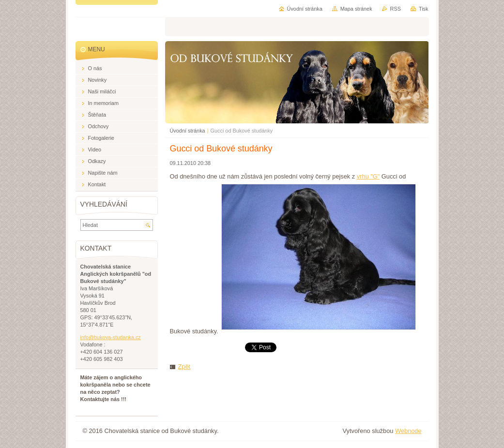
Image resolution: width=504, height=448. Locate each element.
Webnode (408, 431)
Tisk (424, 9)
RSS (396, 9)
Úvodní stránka (188, 131)
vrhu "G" (368, 176)
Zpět (184, 366)
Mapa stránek (356, 9)
